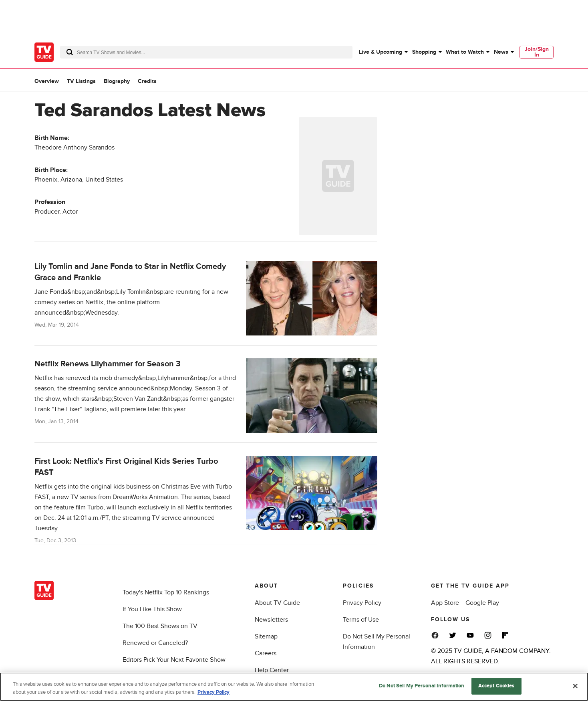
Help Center (272, 670)
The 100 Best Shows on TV (160, 626)
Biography (117, 81)
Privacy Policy (362, 603)
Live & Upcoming (381, 52)
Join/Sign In (537, 52)
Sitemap (266, 636)
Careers (266, 653)
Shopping (424, 52)
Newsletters (271, 620)
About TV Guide (277, 603)
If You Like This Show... (154, 609)
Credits (147, 81)
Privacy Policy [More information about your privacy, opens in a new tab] (213, 693)
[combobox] (206, 52)
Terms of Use (361, 620)
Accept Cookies (496, 687)
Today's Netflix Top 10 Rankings (166, 592)
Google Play (482, 603)
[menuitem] (383, 52)
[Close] (575, 687)
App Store (445, 603)
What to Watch (465, 52)
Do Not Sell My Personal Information (422, 687)
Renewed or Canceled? (155, 643)
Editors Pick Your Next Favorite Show (174, 660)
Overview (47, 81)
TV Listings (81, 81)
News (501, 52)
